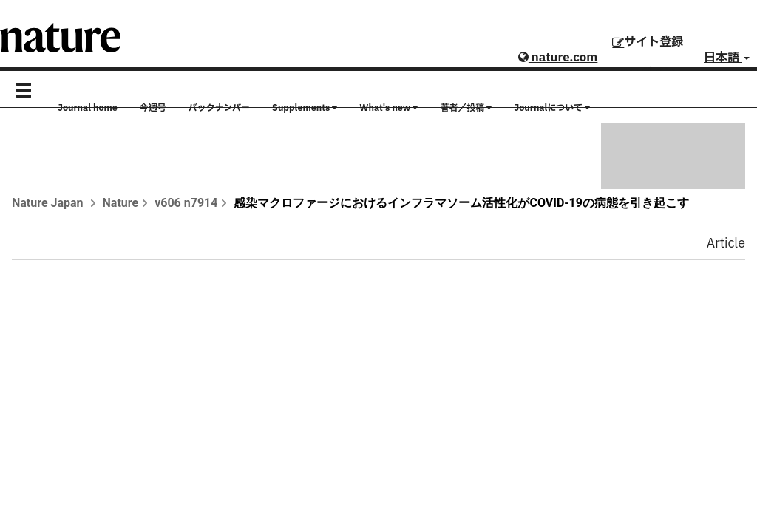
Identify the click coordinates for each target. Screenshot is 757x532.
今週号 (153, 108)
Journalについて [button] (552, 108)
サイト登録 (648, 42)
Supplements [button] (305, 108)
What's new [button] (388, 108)
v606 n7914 (186, 203)
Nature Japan (48, 203)
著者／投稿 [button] (466, 108)
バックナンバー (219, 108)
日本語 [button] (727, 58)
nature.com (558, 58)
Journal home (88, 108)
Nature (121, 203)
